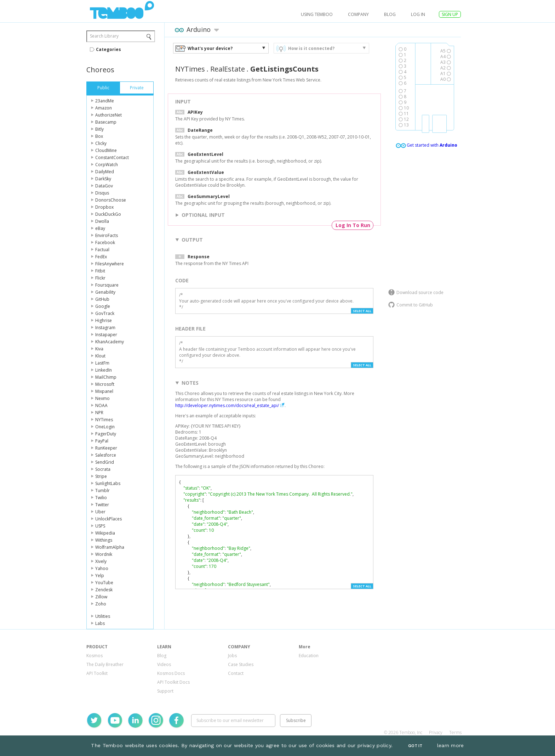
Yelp (100, 576)
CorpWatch (107, 165)
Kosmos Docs (171, 673)
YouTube (104, 583)
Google (103, 306)
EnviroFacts (107, 235)
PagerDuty (106, 434)
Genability (105, 292)
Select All (362, 311)
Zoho (101, 604)
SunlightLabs (108, 483)
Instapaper (106, 335)
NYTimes (104, 420)
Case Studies (241, 664)
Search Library (104, 36)
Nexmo (102, 398)
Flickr (100, 278)
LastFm (102, 363)
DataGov (104, 186)
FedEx (101, 257)
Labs (100, 623)
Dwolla (102, 221)
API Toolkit (97, 673)
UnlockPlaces (108, 519)
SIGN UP (450, 14)
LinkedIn (104, 370)
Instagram (105, 328)
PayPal (102, 441)
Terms (455, 732)
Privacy (436, 732)
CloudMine (106, 150)
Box (99, 136)
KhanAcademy (110, 342)
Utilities (103, 616)
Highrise (104, 320)
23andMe (105, 101)
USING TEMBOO (317, 14)
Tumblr (102, 490)
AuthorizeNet (108, 115)
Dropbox (104, 207)
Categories (108, 49)
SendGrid (105, 462)
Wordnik (104, 554)
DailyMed (105, 172)
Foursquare (107, 285)
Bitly (99, 129)
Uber (100, 512)
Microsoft (105, 384)
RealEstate (228, 69)
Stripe (101, 476)
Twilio (101, 498)
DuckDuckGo (108, 214)
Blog (390, 14)
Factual (102, 250)
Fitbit (100, 271)
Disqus (102, 193)
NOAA (101, 405)
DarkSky (103, 179)
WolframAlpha (110, 547)
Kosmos (95, 656)
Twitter (102, 505)
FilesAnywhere (110, 264)
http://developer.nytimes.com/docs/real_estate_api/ (227, 405)
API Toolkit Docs (173, 682)
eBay (100, 228)
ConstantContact (112, 157)
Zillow (101, 597)
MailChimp (106, 377)
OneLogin (105, 427)
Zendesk (104, 590)
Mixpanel (104, 391)
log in (418, 14)
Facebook (105, 242)
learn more (451, 745)
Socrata (103, 469)
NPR (99, 413)
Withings (104, 540)
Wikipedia (105, 533)
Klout (100, 356)
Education (309, 656)
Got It (415, 746)
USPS (100, 526)
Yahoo (102, 568)
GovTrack (105, 313)
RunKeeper (106, 448)
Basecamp (106, 122)
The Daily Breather (105, 664)
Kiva (99, 349)
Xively (101, 561)
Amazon (104, 108)
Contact (236, 673)
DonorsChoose (111, 200)
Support (165, 691)
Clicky (101, 143)
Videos (164, 664)
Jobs (232, 656)
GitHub (102, 299)
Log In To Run (353, 225)
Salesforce (106, 455)
